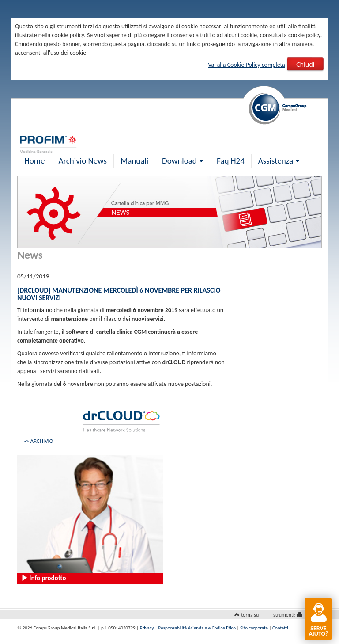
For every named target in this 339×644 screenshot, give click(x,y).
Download (183, 161)
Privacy (147, 628)
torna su (250, 615)
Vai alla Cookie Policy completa (246, 65)
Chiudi (305, 64)
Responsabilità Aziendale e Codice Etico (197, 628)
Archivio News (83, 161)
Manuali (134, 161)
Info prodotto (43, 578)
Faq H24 (231, 161)
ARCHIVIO (41, 441)
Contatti (280, 628)
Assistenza (279, 161)
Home (35, 161)
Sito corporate (254, 628)
